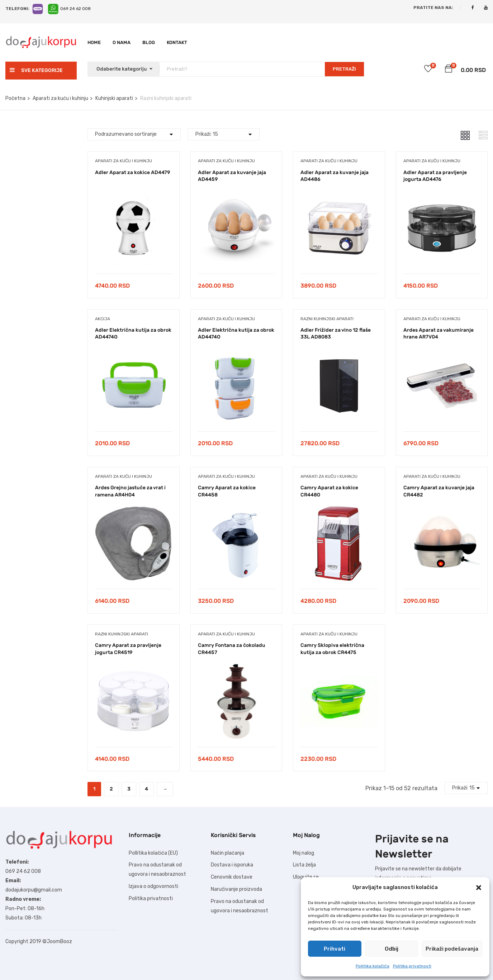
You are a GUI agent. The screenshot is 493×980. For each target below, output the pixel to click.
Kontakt (177, 42)
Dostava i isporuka (232, 865)
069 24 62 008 (75, 9)
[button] (479, 888)
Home (94, 42)
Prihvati (335, 949)
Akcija (103, 319)
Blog (149, 42)
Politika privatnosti (412, 966)
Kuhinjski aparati (114, 98)
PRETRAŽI (344, 69)
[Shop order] (134, 134)
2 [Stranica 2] (111, 789)
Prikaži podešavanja (452, 949)
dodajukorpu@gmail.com (34, 890)
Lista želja (304, 865)
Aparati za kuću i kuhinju (60, 98)
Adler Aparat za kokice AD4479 (132, 172)
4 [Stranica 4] (146, 789)
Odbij (392, 949)
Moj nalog (304, 853)
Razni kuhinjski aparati (327, 319)
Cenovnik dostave (232, 877)
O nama (122, 42)
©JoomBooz (57, 941)
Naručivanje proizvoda (236, 889)
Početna (15, 98)
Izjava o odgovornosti (153, 886)
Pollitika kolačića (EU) (153, 853)
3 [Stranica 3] (129, 789)
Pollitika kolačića (373, 966)
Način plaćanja (227, 853)
